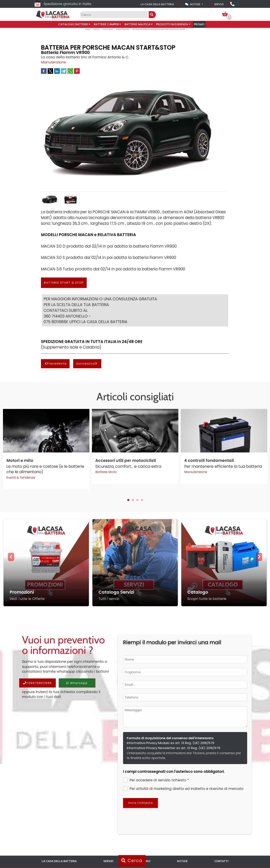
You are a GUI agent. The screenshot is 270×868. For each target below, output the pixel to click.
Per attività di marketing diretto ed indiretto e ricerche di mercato (183, 789)
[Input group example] (114, 15)
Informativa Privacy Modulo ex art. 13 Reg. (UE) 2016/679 (170, 743)
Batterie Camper (107, 24)
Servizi (219, 4)
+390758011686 (37, 683)
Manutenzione (53, 62)
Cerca (132, 861)
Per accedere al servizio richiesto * (156, 780)
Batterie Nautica (138, 24)
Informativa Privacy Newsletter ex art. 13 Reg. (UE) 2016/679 (173, 748)
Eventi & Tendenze (21, 477)
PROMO (199, 24)
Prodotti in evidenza (173, 24)
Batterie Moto (106, 472)
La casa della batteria (157, 4)
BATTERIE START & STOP (64, 283)
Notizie (182, 861)
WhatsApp (77, 683)
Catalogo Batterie (74, 24)
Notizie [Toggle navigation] (193, 4)
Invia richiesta (140, 803)
